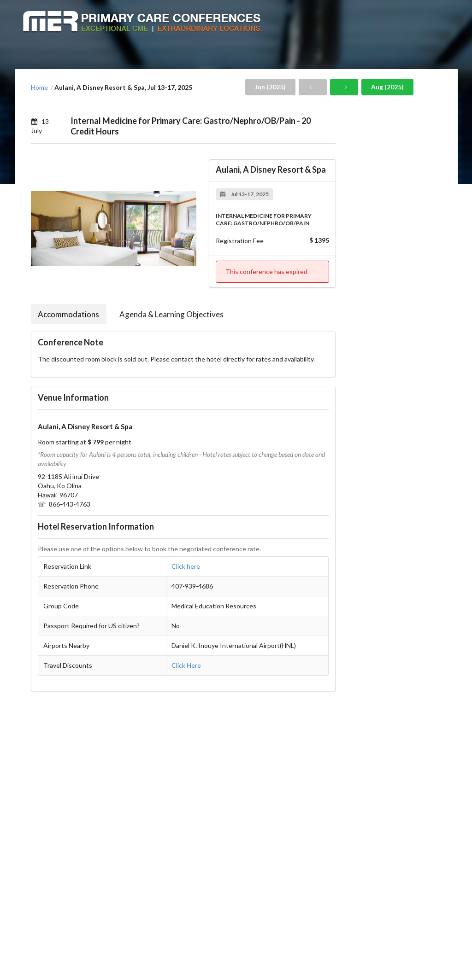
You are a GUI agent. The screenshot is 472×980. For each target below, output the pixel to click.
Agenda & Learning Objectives (171, 314)
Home (39, 87)
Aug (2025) (387, 87)
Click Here (186, 665)
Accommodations (68, 314)
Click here (186, 566)
